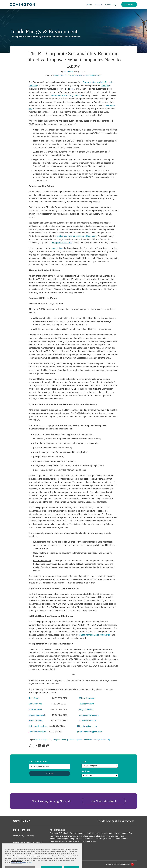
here (71, 89)
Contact (108, 5)
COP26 (56, 75)
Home (89, 5)
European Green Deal (62, 243)
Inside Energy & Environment (44, 31)
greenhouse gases (74, 740)
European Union (59, 740)
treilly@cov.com (86, 709)
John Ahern (34, 698)
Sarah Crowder (36, 721)
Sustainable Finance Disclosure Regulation (76, 236)
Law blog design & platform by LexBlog (120, 864)
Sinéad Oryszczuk (37, 715)
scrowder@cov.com (88, 721)
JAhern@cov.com (87, 698)
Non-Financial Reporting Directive (66, 95)
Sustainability (96, 75)
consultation (57, 248)
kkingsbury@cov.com (87, 726)
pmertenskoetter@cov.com (89, 732)
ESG (49, 740)
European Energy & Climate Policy (74, 75)
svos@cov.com (87, 704)
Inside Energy (68, 72)
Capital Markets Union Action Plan (95, 635)
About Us (99, 5)
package (105, 86)
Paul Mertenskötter (37, 732)
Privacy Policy (19, 836)
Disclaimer (30, 836)
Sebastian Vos (35, 704)
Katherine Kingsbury (38, 726)
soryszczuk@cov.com (89, 715)
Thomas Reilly (35, 709)
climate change (40, 740)
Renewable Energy (91, 740)
